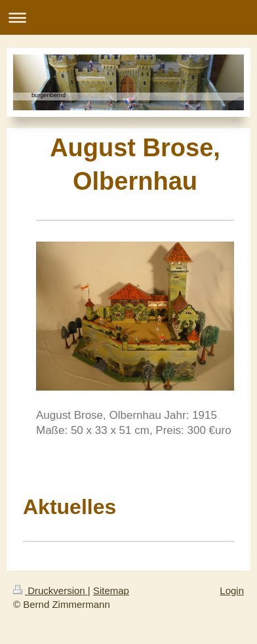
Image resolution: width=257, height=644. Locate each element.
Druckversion (50, 590)
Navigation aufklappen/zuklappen (128, 17)
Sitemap (111, 590)
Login (232, 590)
